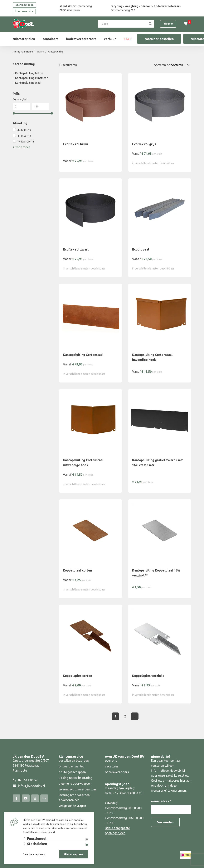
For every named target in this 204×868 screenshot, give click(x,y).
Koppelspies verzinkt (148, 676)
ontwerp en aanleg (72, 766)
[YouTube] (26, 798)
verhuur (110, 39)
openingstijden (24, 5)
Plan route (20, 771)
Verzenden (165, 822)
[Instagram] (35, 798)
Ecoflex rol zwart (76, 249)
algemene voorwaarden (75, 784)
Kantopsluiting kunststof (31, 78)
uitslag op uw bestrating (76, 778)
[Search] (150, 24)
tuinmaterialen (24, 39)
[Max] (41, 106)
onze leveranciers (117, 772)
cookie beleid (47, 832)
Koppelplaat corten (77, 570)
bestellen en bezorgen (74, 761)
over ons (111, 761)
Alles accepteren (74, 854)
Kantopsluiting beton (29, 73)
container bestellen (159, 39)
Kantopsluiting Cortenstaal (83, 355)
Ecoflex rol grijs (144, 144)
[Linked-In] (44, 798)
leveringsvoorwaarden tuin (77, 789)
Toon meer (23, 147)
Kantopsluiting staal (28, 83)
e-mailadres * (161, 801)
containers (51, 39)
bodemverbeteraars (81, 39)
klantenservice (24, 11)
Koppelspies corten (78, 676)
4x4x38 (24, 130)
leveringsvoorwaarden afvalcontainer (74, 798)
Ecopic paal (141, 249)
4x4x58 (24, 136)
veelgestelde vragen (72, 806)
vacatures (112, 766)
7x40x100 (26, 142)
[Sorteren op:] (181, 65)
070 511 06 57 (28, 780)
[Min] (21, 106)
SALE (127, 39)
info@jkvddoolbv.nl (32, 786)
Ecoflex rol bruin (75, 144)
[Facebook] (17, 798)
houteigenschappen (72, 772)
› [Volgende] (135, 716)
